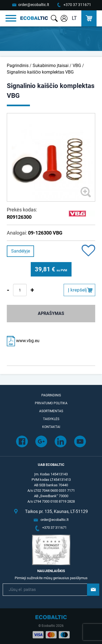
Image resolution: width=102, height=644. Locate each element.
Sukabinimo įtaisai (51, 66)
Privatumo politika (51, 403)
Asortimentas (51, 411)
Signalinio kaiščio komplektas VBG (40, 72)
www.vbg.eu (23, 341)
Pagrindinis (18, 66)
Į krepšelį (77, 290)
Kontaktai (51, 427)
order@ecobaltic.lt (34, 5)
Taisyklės (51, 419)
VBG (77, 66)
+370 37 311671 (77, 5)
